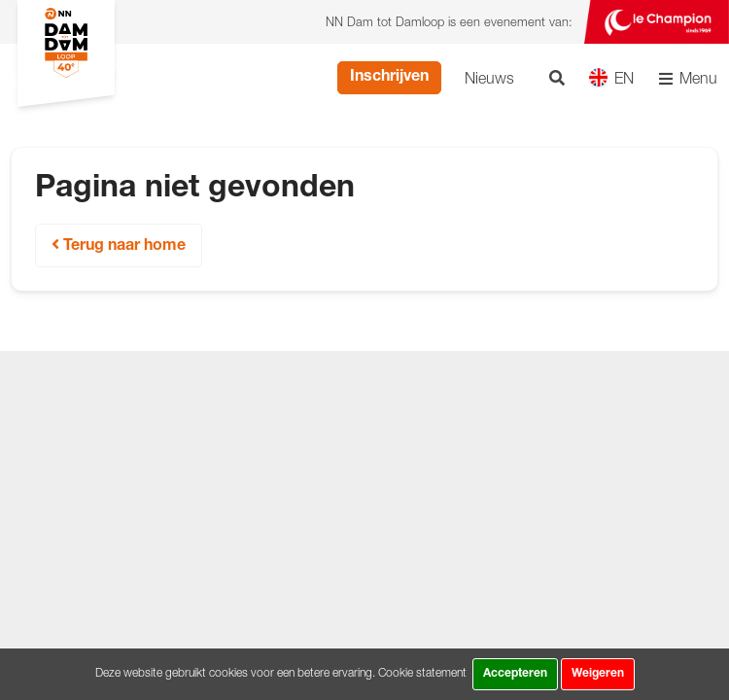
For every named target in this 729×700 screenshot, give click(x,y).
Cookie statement (422, 672)
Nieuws (489, 78)
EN (611, 77)
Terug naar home (119, 245)
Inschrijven (389, 78)
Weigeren (598, 674)
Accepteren (515, 674)
